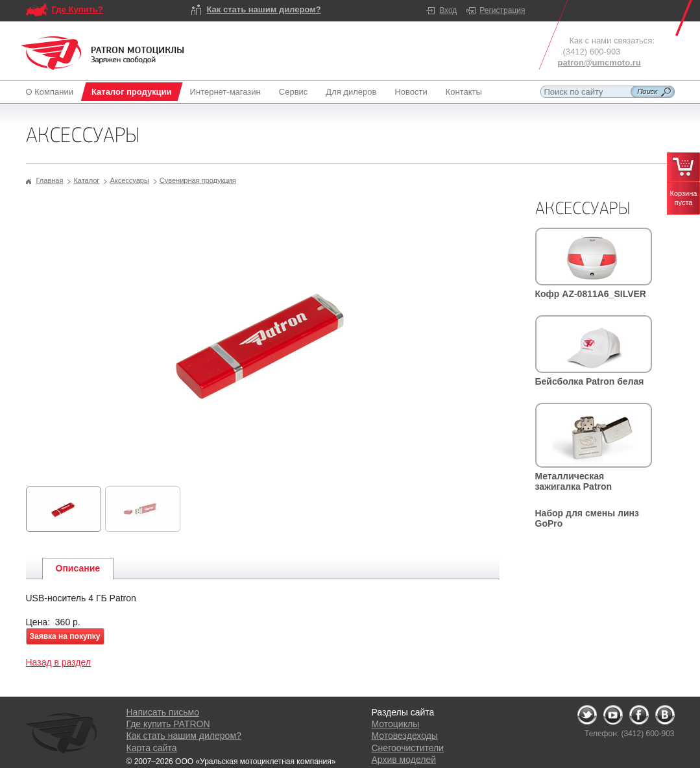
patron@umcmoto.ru (599, 63)
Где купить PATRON (168, 724)
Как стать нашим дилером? (264, 9)
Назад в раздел (59, 662)
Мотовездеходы (405, 736)
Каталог (86, 180)
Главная (50, 180)
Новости (411, 92)
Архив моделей (404, 760)
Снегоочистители (408, 748)
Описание (78, 568)
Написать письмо (163, 712)
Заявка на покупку (65, 636)
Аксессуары (129, 180)
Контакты (464, 92)
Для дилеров (351, 92)
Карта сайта (152, 748)
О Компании (52, 92)
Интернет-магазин (225, 92)
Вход (448, 10)
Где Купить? (78, 9)
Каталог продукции (132, 92)
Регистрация (502, 10)
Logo (103, 53)
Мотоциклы (396, 724)
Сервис (294, 92)
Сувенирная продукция (198, 180)
